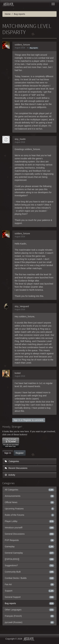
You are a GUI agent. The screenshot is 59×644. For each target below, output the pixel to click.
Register (27, 420)
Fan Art (29, 584)
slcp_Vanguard (22, 306)
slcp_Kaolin (20, 139)
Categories (12, 461)
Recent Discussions (16, 468)
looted (18, 373)
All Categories (29, 490)
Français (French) (29, 616)
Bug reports (34, 48)
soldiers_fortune (22, 45)
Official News (29, 502)
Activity (10, 475)
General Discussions (29, 534)
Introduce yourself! (29, 528)
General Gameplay (29, 553)
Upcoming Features (29, 509)
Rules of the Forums (29, 515)
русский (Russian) (29, 622)
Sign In (17, 420)
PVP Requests (29, 540)
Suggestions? (29, 565)
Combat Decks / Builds (29, 578)
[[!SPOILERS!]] (29, 559)
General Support (29, 597)
